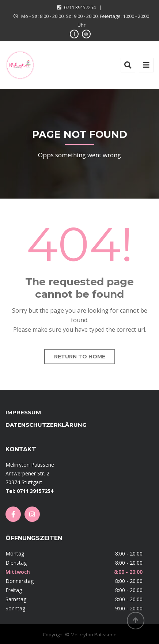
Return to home (80, 357)
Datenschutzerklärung (46, 425)
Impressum (23, 412)
